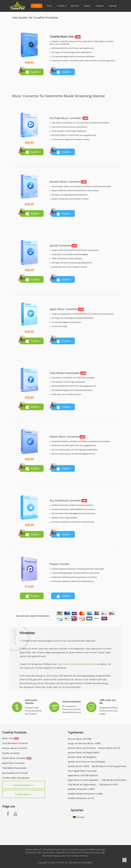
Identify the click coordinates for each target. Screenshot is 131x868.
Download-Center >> (24, 785)
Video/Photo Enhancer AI (69, 852)
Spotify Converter (11, 753)
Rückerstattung (97, 849)
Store (65, 849)
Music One (8, 738)
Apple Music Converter (13, 763)
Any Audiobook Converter (15, 773)
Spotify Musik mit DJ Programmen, (109, 766)
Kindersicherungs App (93, 852)
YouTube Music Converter (15, 743)
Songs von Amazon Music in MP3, (85, 743)
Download (75, 6)
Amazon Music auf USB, (80, 739)
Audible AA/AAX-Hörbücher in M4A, (85, 794)
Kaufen (37, 6)
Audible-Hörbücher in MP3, (81, 789)
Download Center (52, 849)
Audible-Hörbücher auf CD (81, 798)
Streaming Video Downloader (40, 852)
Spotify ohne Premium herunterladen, (87, 762)
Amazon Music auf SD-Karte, (82, 748)
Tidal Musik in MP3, (109, 784)
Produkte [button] (62, 6)
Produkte (74, 849)
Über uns (38, 849)
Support (87, 6)
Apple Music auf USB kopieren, (83, 775)
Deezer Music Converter (14, 758)
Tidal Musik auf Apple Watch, (82, 784)
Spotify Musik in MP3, (79, 766)
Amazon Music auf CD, (109, 748)
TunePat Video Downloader (16, 778)
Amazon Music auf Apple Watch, (84, 752)
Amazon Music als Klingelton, (82, 757)
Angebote (100, 6)
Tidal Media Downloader (14, 768)
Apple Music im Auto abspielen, (83, 780)
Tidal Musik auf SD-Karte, (114, 780)
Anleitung (113, 6)
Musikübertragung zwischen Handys (61, 856)
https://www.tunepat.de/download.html (77, 664)
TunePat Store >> (24, 794)
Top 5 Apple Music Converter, (82, 771)
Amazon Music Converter (15, 748)
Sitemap (84, 856)
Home (49, 6)
